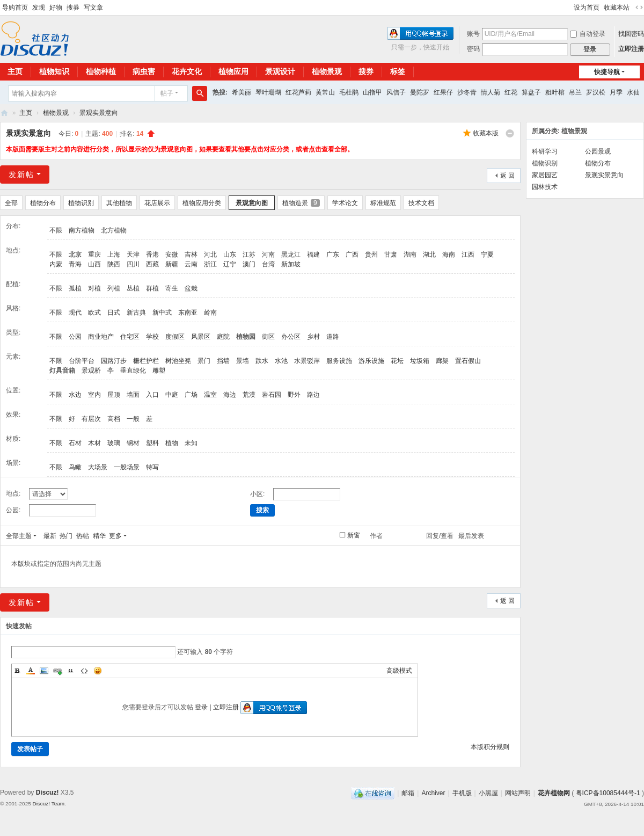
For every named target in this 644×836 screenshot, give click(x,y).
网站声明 (518, 793)
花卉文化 (187, 71)
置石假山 (468, 361)
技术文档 (421, 203)
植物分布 (43, 203)
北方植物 (114, 230)
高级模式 (399, 671)
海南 (449, 255)
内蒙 (56, 264)
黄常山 (325, 92)
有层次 (91, 419)
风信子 (396, 92)
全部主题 (19, 536)
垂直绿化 (133, 370)
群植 (152, 288)
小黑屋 (488, 793)
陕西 (114, 264)
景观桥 (91, 370)
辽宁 (230, 264)
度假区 (175, 337)
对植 (94, 288)
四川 (133, 264)
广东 (333, 255)
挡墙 (223, 361)
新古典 (136, 312)
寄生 (172, 288)
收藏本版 (486, 133)
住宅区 (130, 337)
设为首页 (587, 8)
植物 (172, 443)
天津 (133, 255)
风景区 (201, 337)
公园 (75, 337)
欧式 (94, 312)
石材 (75, 443)
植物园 (246, 337)
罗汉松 (596, 92)
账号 (473, 34)
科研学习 (545, 151)
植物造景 (301, 203)
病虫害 (144, 71)
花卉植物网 (4, 113)
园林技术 (545, 187)
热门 (66, 536)
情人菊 (491, 92)
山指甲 (372, 92)
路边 (313, 395)
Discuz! (47, 793)
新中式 (162, 312)
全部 (11, 203)
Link (57, 671)
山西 (94, 264)
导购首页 (15, 8)
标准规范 (383, 203)
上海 (114, 255)
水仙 (633, 92)
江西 (468, 255)
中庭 (172, 395)
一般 (133, 419)
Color (31, 671)
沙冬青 (467, 92)
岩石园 (272, 395)
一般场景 (127, 467)
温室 (210, 395)
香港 (152, 255)
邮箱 (408, 793)
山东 (230, 255)
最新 (50, 536)
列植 (114, 288)
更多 (115, 536)
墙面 (133, 395)
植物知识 (54, 71)
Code (84, 671)
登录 (201, 707)
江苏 (249, 255)
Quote (71, 671)
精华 (99, 536)
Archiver (433, 793)
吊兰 (575, 92)
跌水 (262, 361)
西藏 (152, 264)
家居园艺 (545, 175)
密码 (473, 49)
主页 (26, 113)
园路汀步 (114, 361)
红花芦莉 (298, 92)
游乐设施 (371, 361)
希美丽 (241, 92)
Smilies (98, 671)
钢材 (133, 443)
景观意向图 (252, 203)
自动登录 (588, 34)
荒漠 (249, 395)
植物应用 (233, 71)
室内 (94, 395)
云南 (191, 264)
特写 (152, 467)
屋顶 (114, 395)
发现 (39, 8)
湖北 (429, 255)
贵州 (371, 255)
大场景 (98, 467)
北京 (75, 255)
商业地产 (101, 337)
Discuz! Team (48, 804)
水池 (281, 361)
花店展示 (157, 203)
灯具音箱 (62, 370)
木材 (94, 443)
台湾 (268, 264)
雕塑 (159, 370)
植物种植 (101, 71)
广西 (352, 255)
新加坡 (291, 264)
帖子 (167, 93)
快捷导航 (607, 72)
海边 (230, 395)
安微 (172, 255)
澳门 (249, 264)
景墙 (243, 361)
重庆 (94, 255)
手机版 (462, 793)
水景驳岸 (307, 361)
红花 (511, 92)
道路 (333, 337)
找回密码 (631, 34)
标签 (398, 71)
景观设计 (280, 71)
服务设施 (339, 361)
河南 (268, 255)
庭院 (223, 337)
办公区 (291, 337)
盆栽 (191, 288)
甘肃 (391, 255)
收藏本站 (617, 8)
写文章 (93, 8)
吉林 (191, 255)
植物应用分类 (202, 203)
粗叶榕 (555, 92)
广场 (191, 395)
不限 (56, 230)
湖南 (410, 255)
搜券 (73, 8)
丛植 (133, 288)
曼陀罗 (420, 92)
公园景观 (598, 151)
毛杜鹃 (349, 92)
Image (44, 671)
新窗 (354, 535)
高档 (114, 419)
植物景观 (327, 71)
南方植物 (82, 230)
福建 (313, 255)
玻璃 (114, 443)
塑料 (152, 443)
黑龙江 (291, 255)
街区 (268, 337)
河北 (210, 255)
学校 (152, 337)
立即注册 (631, 49)
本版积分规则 (490, 747)
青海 (75, 264)
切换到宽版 (639, 8)
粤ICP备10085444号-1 (608, 793)
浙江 (210, 264)
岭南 (210, 312)
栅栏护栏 (146, 361)
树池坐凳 (178, 361)
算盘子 (531, 92)
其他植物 (119, 203)
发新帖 (21, 175)
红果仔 (443, 92)
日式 (114, 312)
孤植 (75, 288)
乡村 (313, 337)
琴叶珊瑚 (268, 92)
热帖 (83, 536)
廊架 (442, 361)
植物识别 (81, 203)
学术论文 (345, 203)
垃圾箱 (420, 361)
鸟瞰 (75, 467)
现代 (75, 312)
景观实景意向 (99, 113)
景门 (204, 361)
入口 (152, 395)
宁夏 (487, 255)
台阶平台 (82, 361)
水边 (75, 395)
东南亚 (188, 312)
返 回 (507, 176)
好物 (56, 8)
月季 (616, 92)
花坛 (397, 361)
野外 (294, 395)
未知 (191, 443)
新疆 (172, 264)
